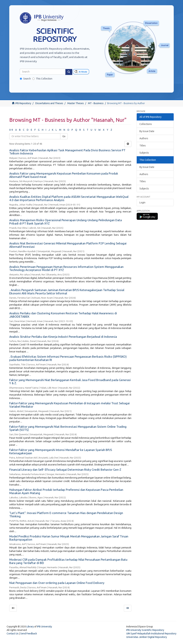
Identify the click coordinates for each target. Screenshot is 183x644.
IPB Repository (23, 103)
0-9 (11, 130)
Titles (143, 146)
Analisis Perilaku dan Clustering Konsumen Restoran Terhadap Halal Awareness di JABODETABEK (63, 315)
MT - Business (96, 103)
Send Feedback (29, 634)
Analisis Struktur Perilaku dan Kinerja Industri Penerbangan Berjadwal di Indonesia (63, 337)
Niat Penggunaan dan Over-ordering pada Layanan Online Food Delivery (57, 583)
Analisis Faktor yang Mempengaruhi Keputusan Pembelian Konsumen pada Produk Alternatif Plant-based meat (64, 175)
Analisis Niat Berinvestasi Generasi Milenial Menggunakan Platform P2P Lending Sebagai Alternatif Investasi (68, 245)
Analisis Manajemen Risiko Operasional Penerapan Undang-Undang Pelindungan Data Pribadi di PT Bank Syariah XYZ (66, 222)
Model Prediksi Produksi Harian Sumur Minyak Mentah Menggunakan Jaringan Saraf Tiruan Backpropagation (69, 538)
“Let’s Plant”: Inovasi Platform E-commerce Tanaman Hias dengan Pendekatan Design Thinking (66, 515)
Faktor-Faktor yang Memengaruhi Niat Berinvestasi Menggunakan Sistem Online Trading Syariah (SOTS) (68, 428)
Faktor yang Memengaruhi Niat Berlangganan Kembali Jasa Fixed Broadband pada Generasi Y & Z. (70, 382)
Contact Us (13, 634)
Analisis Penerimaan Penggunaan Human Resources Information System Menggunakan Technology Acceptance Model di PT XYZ (66, 268)
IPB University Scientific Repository (145, 630)
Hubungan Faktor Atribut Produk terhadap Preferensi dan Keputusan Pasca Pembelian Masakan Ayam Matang (66, 491)
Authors (144, 138)
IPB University (45, 627)
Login (142, 202)
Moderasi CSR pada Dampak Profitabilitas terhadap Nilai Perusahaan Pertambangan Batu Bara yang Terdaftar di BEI (68, 561)
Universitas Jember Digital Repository (147, 637)
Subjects (144, 153)
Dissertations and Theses (49, 103)
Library (30, 627)
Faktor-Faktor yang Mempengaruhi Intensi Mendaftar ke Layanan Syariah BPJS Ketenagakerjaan (61, 451)
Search (25, 79)
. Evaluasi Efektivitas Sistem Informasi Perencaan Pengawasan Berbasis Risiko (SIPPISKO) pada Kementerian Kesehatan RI (68, 358)
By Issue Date (147, 131)
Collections (146, 124)
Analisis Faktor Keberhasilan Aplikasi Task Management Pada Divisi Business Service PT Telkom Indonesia (67, 152)
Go (64, 136)
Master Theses (76, 103)
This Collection (42, 79)
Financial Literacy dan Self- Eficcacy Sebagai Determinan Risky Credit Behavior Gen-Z (65, 470)
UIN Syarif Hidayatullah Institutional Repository (151, 634)
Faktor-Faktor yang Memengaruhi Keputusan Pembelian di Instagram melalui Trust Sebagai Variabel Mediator (69, 405)
